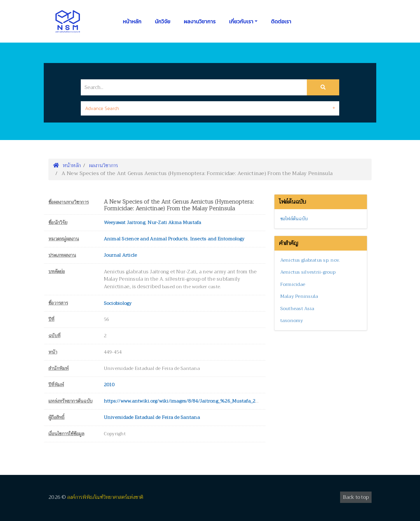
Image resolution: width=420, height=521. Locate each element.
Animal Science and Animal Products (146, 239)
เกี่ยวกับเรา (241, 21)
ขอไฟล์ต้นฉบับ (294, 219)
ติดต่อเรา (281, 21)
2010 (109, 385)
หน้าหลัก (132, 21)
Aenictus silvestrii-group (308, 272)
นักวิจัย (163, 21)
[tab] (210, 108)
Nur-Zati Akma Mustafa (174, 223)
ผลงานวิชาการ (200, 21)
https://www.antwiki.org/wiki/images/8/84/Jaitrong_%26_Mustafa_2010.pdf (188, 401)
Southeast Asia (297, 309)
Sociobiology (118, 303)
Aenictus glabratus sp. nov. (310, 260)
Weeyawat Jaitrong (125, 223)
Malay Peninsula (299, 296)
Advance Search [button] (102, 108)
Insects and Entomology (217, 239)
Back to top (356, 497)
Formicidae (293, 284)
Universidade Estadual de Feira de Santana (152, 417)
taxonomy (292, 321)
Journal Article (120, 255)
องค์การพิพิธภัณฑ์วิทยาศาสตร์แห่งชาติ (105, 497)
